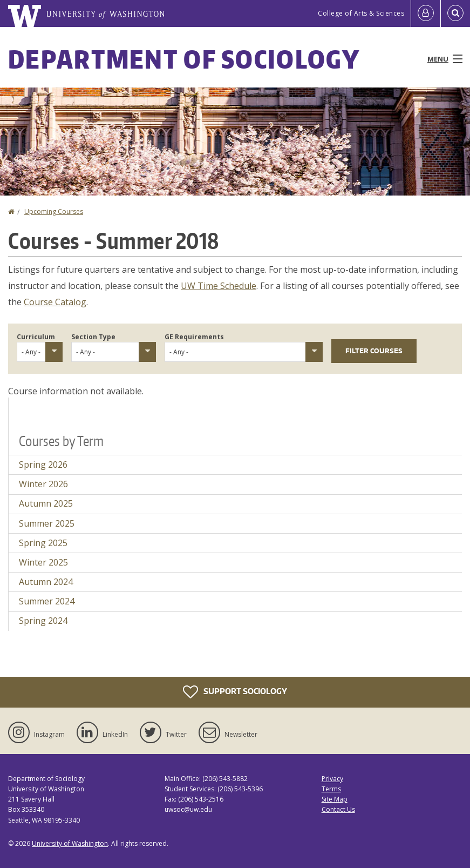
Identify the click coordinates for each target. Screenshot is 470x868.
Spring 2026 (43, 465)
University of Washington (70, 843)
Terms (331, 789)
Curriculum (36, 337)
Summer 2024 (47, 601)
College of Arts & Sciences (361, 13)
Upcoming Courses (54, 211)
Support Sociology (235, 692)
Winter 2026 (43, 484)
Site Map (335, 799)
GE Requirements (194, 337)
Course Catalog (55, 302)
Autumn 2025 (46, 503)
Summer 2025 (47, 523)
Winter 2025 (43, 562)
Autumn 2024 (46, 582)
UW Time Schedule (219, 286)
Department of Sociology (184, 59)
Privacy (332, 779)
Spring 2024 (43, 621)
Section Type (93, 337)
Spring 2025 (43, 543)
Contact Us (338, 809)
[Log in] (426, 14)
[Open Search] (455, 14)
